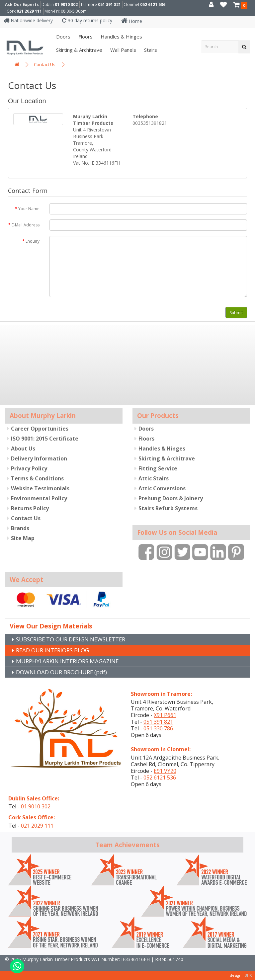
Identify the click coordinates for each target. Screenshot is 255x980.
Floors (85, 37)
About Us (23, 448)
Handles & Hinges (121, 37)
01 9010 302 (66, 4)
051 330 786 (158, 729)
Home (132, 21)
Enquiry (33, 241)
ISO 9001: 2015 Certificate (45, 438)
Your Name (29, 209)
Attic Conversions (162, 488)
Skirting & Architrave (79, 50)
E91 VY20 (165, 771)
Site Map (23, 538)
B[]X (248, 976)
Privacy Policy (29, 468)
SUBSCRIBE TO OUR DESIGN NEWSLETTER (76, 638)
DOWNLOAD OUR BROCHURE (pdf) (65, 672)
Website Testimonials (40, 488)
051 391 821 (109, 4)
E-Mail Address (26, 225)
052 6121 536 (153, 4)
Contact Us (45, 64)
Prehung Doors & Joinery (171, 498)
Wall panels (123, 50)
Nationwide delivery (28, 20)
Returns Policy (30, 508)
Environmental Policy (39, 498)
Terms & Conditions (37, 478)
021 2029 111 (29, 11)
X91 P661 (165, 715)
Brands (20, 528)
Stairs (150, 50)
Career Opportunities (40, 428)
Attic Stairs (154, 478)
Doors (63, 37)
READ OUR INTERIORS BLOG (56, 650)
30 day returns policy (87, 20)
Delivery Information (39, 458)
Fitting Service (158, 468)
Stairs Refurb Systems (168, 508)
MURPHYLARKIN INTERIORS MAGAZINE (71, 661)
